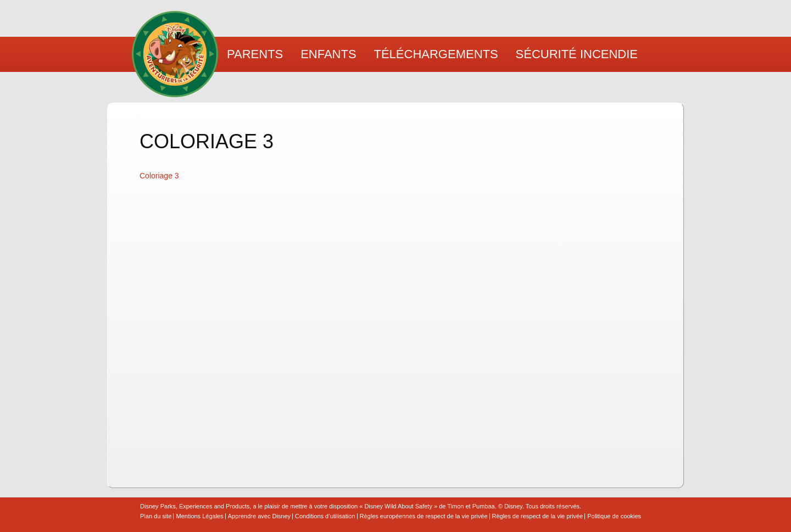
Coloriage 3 (159, 176)
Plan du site (156, 516)
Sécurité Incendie (577, 54)
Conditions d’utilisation (325, 516)
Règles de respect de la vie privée (538, 516)
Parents (255, 54)
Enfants (328, 54)
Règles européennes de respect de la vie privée (424, 516)
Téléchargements (436, 54)
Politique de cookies (614, 516)
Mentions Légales (199, 516)
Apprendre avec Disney (259, 516)
